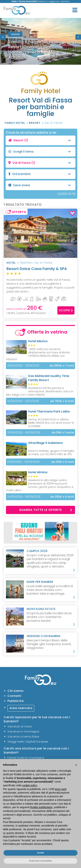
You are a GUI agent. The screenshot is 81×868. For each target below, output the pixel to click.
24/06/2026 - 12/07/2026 (23, 401)
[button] (76, 765)
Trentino (26, 263)
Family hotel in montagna (26, 758)
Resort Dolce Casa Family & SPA (40, 271)
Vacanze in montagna (23, 731)
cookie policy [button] (30, 785)
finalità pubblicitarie (41, 807)
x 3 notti (62, 462)
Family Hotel (15, 123)
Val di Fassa (53, 123)
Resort (35, 123)
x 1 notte (63, 433)
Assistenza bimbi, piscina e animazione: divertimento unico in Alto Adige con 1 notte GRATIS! (40, 391)
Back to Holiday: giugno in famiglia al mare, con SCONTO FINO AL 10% (51, 453)
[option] (40, 41)
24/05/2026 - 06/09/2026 (24, 497)
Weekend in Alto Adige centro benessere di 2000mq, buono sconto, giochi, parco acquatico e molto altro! (40, 485)
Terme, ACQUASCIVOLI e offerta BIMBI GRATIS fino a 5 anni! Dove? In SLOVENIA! (51, 423)
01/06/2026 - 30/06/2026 (23, 462)
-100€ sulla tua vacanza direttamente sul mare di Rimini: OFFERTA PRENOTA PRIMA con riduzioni (38, 354)
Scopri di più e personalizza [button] (40, 861)
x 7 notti (62, 366)
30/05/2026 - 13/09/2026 (23, 366)
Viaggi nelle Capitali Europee (28, 742)
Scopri (66, 310)
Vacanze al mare (20, 726)
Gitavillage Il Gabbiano (46, 443)
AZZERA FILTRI (66, 194)
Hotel (11, 263)
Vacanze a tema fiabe (23, 737)
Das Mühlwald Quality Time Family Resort (49, 378)
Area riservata (21, 708)
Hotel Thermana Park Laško (49, 411)
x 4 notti (62, 401)
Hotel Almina (38, 472)
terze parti (61, 789)
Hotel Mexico (38, 341)
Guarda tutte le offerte (46, 510)
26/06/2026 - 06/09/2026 (24, 433)
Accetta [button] (40, 853)
